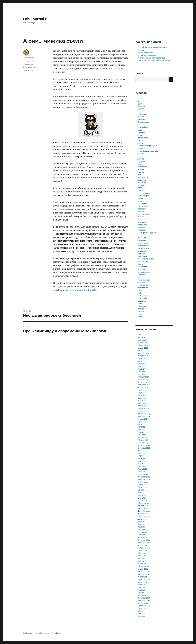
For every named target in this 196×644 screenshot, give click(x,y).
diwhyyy (141, 109)
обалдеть (141, 227)
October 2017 (143, 603)
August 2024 (142, 393)
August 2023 (142, 424)
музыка (141, 212)
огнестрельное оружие (147, 233)
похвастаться (143, 248)
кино (140, 188)
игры (140, 175)
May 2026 (141, 337)
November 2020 (144, 511)
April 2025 (142, 372)
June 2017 (141, 614)
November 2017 (144, 601)
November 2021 (144, 480)
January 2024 (143, 411)
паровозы (142, 238)
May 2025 (141, 369)
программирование (146, 259)
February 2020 (143, 535)
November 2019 (144, 543)
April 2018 (141, 593)
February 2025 (143, 377)
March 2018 (142, 595)
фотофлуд (142, 301)
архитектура (143, 138)
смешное (141, 275)
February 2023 (143, 440)
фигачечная (143, 296)
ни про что (142, 225)
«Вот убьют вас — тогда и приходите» (154, 61)
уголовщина (143, 288)
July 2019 (141, 553)
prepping (141, 119)
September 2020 (144, 516)
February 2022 (143, 472)
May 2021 (141, 495)
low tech (141, 117)
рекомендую (143, 267)
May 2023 (141, 432)
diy (139, 112)
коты (140, 201)
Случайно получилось (147, 55)
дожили (141, 159)
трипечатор (143, 285)
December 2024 (144, 382)
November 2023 (144, 416)
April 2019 (142, 561)
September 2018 (144, 580)
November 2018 (144, 574)
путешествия (143, 262)
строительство (144, 280)
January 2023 (143, 443)
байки (140, 141)
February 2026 (143, 345)
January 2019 (143, 569)
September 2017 (144, 606)
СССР (139, 277)
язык (140, 317)
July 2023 (141, 427)
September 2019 (144, 548)
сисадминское (144, 272)
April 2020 (142, 530)
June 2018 (141, 587)
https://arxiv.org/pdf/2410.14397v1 (80, 290)
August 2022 (142, 456)
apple (140, 104)
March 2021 (142, 501)
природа (141, 254)
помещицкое (143, 243)
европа (140, 164)
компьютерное (29, 67)
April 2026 (142, 340)
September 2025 (144, 359)
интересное (28, 65)
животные (142, 167)
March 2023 (142, 437)
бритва (140, 143)
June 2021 (141, 493)
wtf (139, 125)
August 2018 (142, 582)
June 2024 (141, 398)
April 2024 (142, 403)
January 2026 (143, 348)
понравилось (143, 246)
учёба (140, 293)
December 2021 (144, 477)
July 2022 (141, 459)
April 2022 (142, 466)
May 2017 (141, 616)
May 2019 (141, 558)
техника (141, 283)
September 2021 (144, 485)
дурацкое (141, 162)
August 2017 (142, 608)
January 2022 (143, 474)
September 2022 (144, 453)
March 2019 (142, 564)
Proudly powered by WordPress (48, 633)
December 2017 (144, 598)
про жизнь (142, 256)
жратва (141, 169)
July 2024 (141, 395)
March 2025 (142, 374)
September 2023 (144, 422)
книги (140, 191)
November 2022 (144, 448)
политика (142, 240)
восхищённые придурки (148, 151)
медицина (142, 209)
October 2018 (143, 577)
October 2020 (143, 514)
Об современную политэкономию (152, 58)
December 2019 (144, 540)
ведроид (141, 148)
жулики (141, 172)
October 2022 (143, 451)
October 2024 (143, 387)
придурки (142, 251)
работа (140, 264)
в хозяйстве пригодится (148, 146)
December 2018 (144, 572)
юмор (140, 314)
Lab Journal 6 (35, 19)
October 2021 (143, 482)
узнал (140, 290)
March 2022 (142, 469)
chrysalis (141, 106)
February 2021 (143, 503)
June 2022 (141, 461)
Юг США (141, 312)
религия (141, 269)
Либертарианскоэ (145, 53)
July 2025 (141, 364)
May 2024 (141, 401)
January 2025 (143, 380)
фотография (143, 298)
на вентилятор (144, 214)
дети (140, 156)
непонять (142, 222)
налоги (141, 217)
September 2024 (144, 390)
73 (138, 98)
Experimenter (29, 58)
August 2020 (142, 519)
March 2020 (142, 532)
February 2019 (143, 566)
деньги (140, 154)
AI (138, 101)
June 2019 (141, 556)
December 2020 (144, 508)
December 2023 (144, 414)
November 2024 (144, 385)
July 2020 (141, 522)
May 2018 (141, 590)
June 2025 (141, 366)
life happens (142, 114)
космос (141, 198)
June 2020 (141, 524)
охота (140, 235)
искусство (142, 183)
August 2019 (142, 551)
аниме (140, 135)
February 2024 (143, 409)
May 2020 (141, 527)
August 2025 (142, 361)
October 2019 (143, 545)
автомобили (143, 127)
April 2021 (141, 498)
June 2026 (142, 335)
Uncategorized (143, 122)
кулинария (142, 204)
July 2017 (141, 611)
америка (141, 133)
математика (28, 70)
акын (140, 130)
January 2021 (143, 506)
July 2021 (141, 490)
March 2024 (142, 406)
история (141, 185)
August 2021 (142, 487)
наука (140, 219)
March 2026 (142, 343)
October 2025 (143, 356)
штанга (141, 309)
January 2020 (143, 537)
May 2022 (141, 464)
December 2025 (144, 351)
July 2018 (141, 585)
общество (142, 230)
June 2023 (141, 430)
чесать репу (142, 306)
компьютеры (143, 196)
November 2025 (144, 353)
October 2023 (143, 419)
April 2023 (142, 435)
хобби (140, 304)
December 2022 (144, 445)
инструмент (143, 177)
